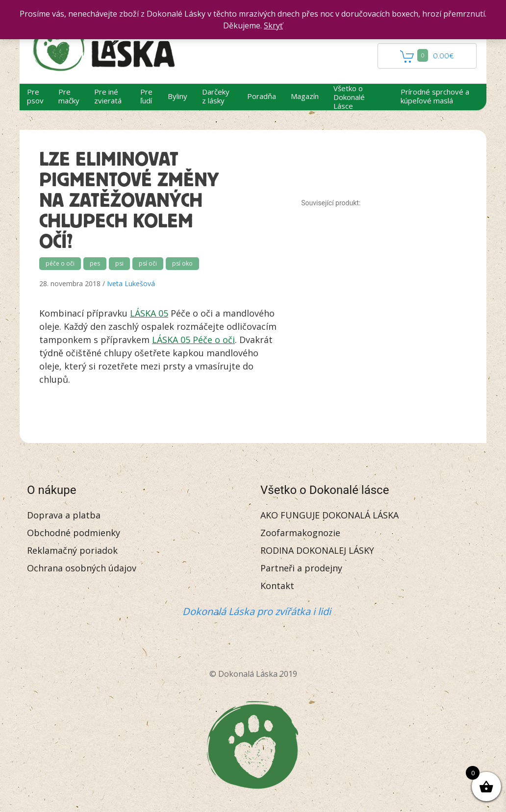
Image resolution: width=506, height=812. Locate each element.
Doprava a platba (64, 515)
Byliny (177, 96)
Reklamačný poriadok (72, 550)
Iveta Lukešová (131, 283)
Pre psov (35, 96)
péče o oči (60, 263)
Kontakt (277, 586)
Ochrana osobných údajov (82, 568)
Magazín (305, 96)
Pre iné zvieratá (108, 96)
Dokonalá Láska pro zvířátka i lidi (257, 611)
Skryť (273, 25)
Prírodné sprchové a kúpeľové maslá (435, 96)
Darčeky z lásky (216, 96)
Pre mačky (69, 96)
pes (95, 263)
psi (119, 263)
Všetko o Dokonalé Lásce (349, 97)
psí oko (182, 263)
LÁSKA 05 (149, 313)
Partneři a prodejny (301, 568)
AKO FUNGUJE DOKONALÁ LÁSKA (329, 515)
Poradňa (262, 96)
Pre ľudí (146, 96)
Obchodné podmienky (74, 533)
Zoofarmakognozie (300, 533)
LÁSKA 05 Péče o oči (193, 340)
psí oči (148, 263)
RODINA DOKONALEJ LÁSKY (317, 550)
